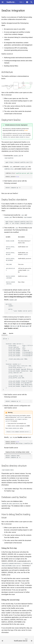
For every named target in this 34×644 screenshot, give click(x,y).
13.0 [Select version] (21, 2)
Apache (11, 333)
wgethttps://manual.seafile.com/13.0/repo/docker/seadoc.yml (19, 162)
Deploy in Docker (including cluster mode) (17, 452)
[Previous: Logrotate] (3, 640)
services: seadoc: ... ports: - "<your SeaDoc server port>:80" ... (19, 308)
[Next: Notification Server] (23, 640)
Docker (26, 130)
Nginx (4, 333)
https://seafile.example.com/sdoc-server (19, 443)
